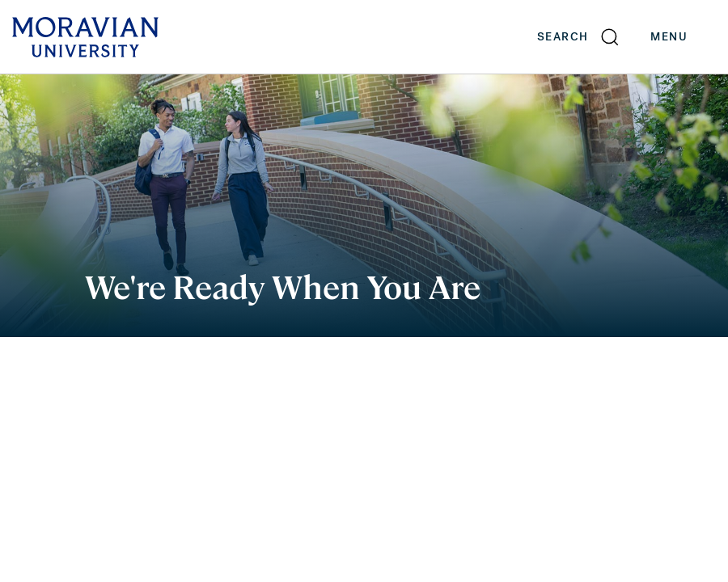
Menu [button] (685, 37)
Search (563, 37)
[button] (579, 37)
